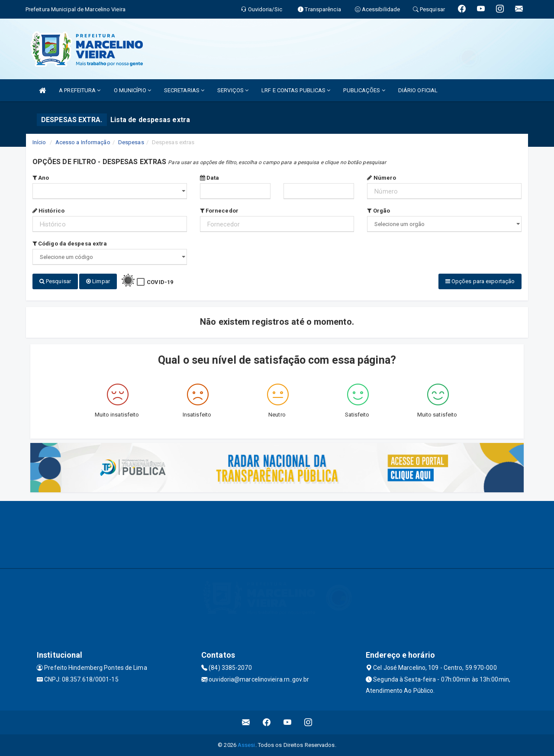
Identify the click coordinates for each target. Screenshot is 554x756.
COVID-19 (160, 282)
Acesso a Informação (83, 142)
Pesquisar (55, 281)
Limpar (98, 281)
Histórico (48, 211)
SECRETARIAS (184, 90)
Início (39, 142)
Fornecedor (219, 211)
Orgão (378, 211)
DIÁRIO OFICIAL (418, 90)
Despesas (131, 142)
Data (210, 178)
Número (382, 178)
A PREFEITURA (80, 90)
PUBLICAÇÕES (364, 90)
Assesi (246, 745)
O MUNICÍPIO (132, 90)
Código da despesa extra (70, 244)
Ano (41, 178)
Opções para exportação (480, 281)
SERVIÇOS (233, 90)
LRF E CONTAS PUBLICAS (296, 90)
